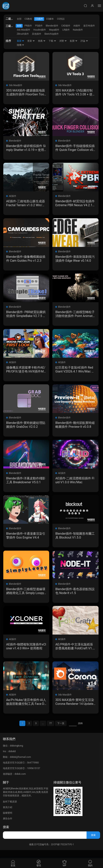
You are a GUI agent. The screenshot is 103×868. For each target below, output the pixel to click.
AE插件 (13, 197)
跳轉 (80, 732)
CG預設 (61, 19)
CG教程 (28, 19)
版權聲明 (8, 821)
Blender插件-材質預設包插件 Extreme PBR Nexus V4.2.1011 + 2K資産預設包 (75, 205)
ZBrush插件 (23, 34)
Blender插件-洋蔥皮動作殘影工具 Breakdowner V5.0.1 (25, 485)
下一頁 (61, 732)
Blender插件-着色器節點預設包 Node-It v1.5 (73, 597)
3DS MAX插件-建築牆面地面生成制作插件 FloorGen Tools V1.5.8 (26, 92)
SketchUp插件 (52, 34)
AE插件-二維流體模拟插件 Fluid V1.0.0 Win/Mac (75, 485)
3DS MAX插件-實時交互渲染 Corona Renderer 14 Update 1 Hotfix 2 (75, 709)
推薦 (42, 41)
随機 (21, 45)
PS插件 (39, 26)
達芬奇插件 (89, 26)
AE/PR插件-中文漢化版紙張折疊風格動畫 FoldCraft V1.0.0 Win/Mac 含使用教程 (74, 653)
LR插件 (66, 30)
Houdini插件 (40, 30)
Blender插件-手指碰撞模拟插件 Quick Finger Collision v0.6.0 (75, 149)
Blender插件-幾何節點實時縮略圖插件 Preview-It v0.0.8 (75, 429)
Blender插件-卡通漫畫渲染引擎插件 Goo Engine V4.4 (25, 541)
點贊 (74, 41)
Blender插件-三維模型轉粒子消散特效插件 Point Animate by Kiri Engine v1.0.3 (74, 317)
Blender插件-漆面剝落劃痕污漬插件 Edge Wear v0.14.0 (75, 261)
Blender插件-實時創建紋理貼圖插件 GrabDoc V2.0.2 (25, 429)
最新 (21, 41)
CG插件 (39, 19)
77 (51, 732)
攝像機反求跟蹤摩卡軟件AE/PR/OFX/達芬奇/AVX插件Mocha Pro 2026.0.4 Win (26, 373)
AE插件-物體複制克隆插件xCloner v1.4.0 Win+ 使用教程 (26, 653)
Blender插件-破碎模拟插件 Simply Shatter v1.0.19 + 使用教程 (26, 149)
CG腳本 (50, 19)
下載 (52, 41)
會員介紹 (8, 815)
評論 (84, 41)
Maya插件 (54, 30)
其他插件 (37, 34)
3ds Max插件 (24, 30)
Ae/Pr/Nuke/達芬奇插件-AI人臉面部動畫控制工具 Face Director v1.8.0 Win (26, 709)
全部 (19, 19)
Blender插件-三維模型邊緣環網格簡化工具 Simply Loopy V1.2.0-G (25, 597)
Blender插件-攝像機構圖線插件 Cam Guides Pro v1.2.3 (26, 261)
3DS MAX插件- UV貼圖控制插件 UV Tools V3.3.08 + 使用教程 (74, 92)
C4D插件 (66, 26)
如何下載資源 (10, 810)
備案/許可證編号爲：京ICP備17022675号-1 (51, 853)
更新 (31, 41)
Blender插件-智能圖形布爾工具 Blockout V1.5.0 (73, 541)
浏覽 (63, 41)
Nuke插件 (78, 30)
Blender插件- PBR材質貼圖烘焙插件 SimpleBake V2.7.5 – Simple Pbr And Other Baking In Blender (26, 317)
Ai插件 (77, 26)
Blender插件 (52, 26)
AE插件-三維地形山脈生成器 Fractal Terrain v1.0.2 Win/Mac (26, 205)
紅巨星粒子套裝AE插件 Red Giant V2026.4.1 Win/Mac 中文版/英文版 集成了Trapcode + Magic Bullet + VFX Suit (75, 373)
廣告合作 (8, 827)
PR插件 (28, 26)
